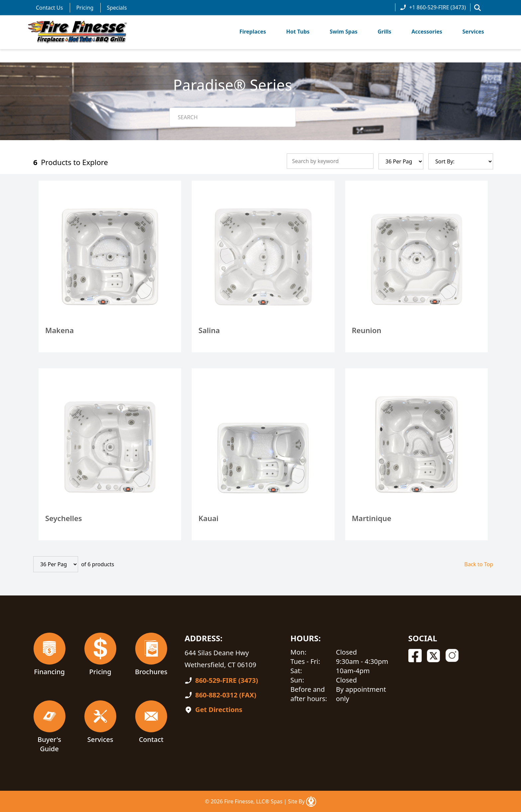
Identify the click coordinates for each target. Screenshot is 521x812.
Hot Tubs (298, 32)
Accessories (427, 32)
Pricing (85, 8)
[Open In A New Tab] (311, 801)
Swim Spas (344, 32)
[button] (477, 8)
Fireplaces (253, 32)
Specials (117, 8)
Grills (384, 32)
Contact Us (49, 8)
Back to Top (479, 564)
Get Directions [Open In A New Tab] (219, 710)
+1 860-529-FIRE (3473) (433, 7)
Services (473, 32)
